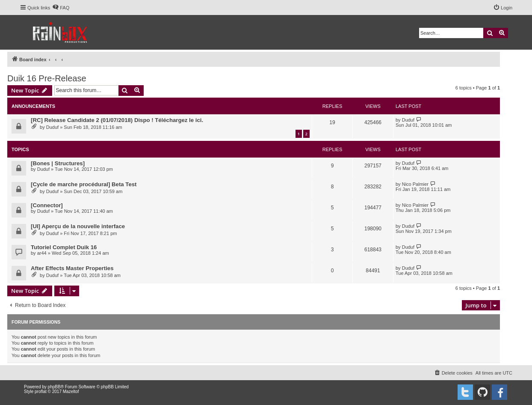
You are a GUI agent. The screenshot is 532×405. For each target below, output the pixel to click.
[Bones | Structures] (58, 163)
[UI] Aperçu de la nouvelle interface (78, 226)
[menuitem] (61, 8)
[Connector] (47, 205)
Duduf (52, 127)
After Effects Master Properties (72, 268)
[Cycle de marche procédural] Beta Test (84, 184)
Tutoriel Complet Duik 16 (64, 247)
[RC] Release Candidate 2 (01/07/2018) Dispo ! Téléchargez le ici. (117, 120)
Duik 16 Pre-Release (47, 78)
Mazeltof (71, 392)
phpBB (54, 387)
